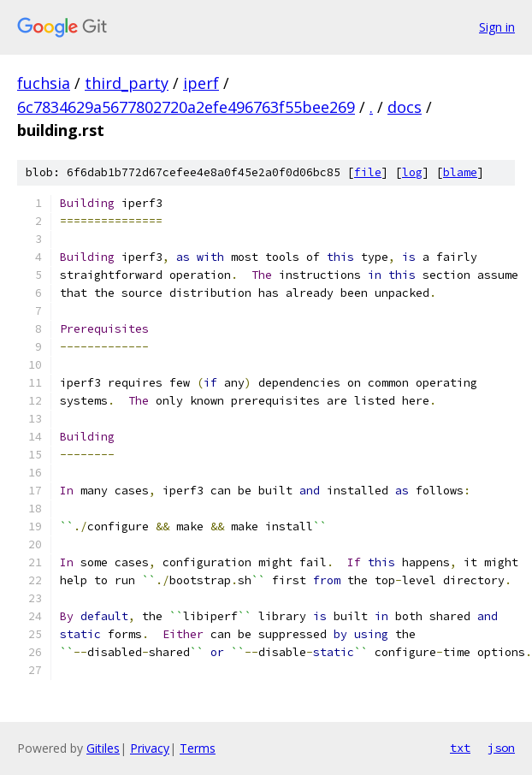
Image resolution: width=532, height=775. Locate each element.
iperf (201, 83)
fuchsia (44, 83)
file (368, 172)
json (501, 748)
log (412, 172)
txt (460, 748)
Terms (198, 748)
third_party (127, 83)
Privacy (150, 748)
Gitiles (103, 748)
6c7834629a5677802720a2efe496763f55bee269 (186, 107)
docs (405, 107)
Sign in (497, 27)
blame (460, 172)
